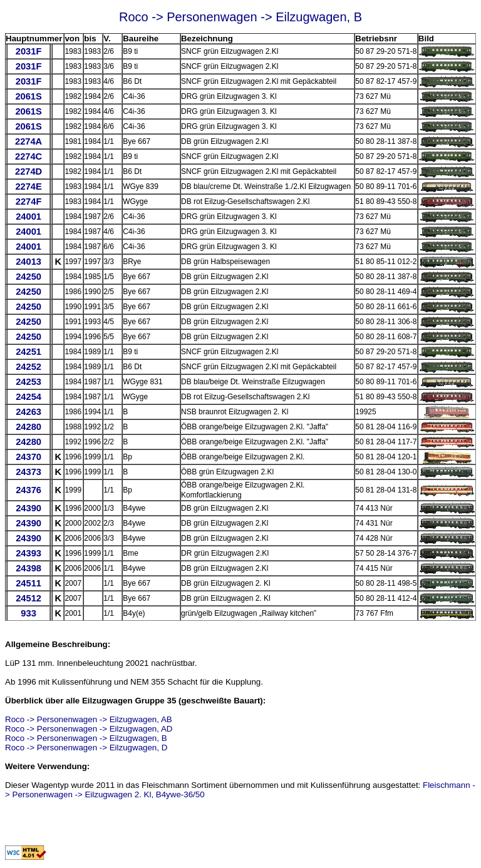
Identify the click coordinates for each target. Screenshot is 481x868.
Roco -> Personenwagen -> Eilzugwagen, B (86, 738)
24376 (28, 490)
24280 (28, 427)
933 (28, 613)
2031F (29, 51)
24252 (28, 367)
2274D (28, 171)
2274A (28, 141)
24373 (28, 472)
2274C (28, 156)
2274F (29, 202)
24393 (28, 553)
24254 (28, 397)
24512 (28, 598)
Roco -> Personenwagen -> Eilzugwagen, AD (89, 729)
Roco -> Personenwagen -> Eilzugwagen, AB (89, 719)
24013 (28, 262)
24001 (28, 217)
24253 (28, 382)
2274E (28, 186)
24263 (28, 412)
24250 (28, 277)
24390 (28, 508)
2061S (28, 96)
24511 (28, 583)
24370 (28, 457)
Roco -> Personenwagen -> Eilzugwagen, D (86, 748)
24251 (28, 352)
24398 (28, 568)
